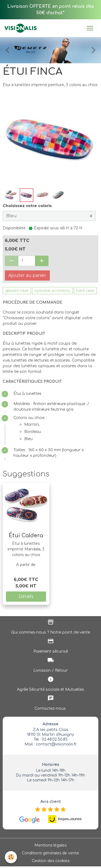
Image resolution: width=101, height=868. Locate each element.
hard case (85, 290)
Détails (26, 596)
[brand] (22, 28)
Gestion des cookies (51, 861)
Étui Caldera (26, 536)
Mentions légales (50, 845)
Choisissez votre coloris (27, 206)
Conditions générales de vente (50, 853)
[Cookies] (11, 857)
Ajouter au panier (27, 275)
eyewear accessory (52, 290)
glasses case (17, 290)
